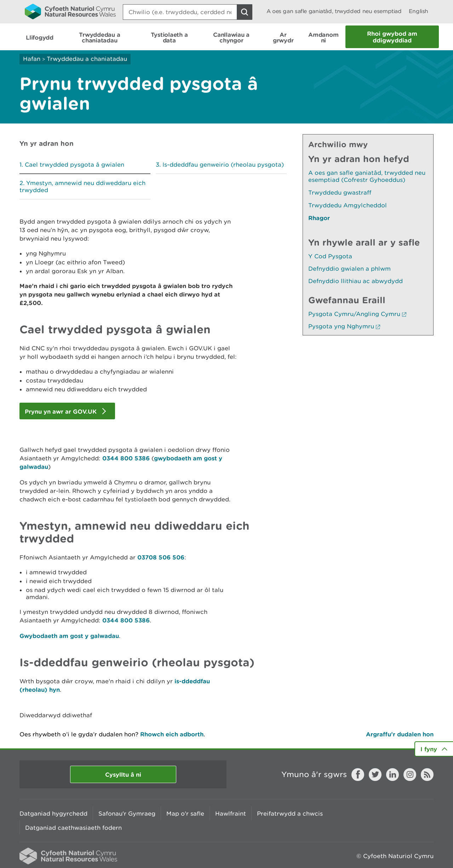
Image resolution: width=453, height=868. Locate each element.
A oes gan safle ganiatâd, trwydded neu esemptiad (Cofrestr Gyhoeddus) (367, 176)
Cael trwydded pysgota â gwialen (74, 165)
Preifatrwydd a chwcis (290, 814)
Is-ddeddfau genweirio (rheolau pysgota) (223, 165)
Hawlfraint (231, 814)
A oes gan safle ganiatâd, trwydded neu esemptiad (334, 11)
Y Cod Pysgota (330, 256)
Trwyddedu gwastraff (340, 192)
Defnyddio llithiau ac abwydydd (355, 281)
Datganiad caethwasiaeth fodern (73, 828)
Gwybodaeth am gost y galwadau (69, 636)
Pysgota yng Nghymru (344, 326)
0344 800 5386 (127, 458)
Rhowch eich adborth (172, 734)
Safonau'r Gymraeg (127, 814)
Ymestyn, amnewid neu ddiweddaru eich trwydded (82, 186)
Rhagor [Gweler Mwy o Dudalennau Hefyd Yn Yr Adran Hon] (319, 218)
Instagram (410, 775)
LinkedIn (392, 775)
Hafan (32, 59)
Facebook (358, 775)
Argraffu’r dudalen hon (400, 734)
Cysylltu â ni (123, 774)
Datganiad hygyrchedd (53, 814)
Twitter (375, 775)
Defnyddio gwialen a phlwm (349, 269)
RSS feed (427, 775)
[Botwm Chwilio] (245, 12)
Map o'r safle (185, 814)
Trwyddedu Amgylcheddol (348, 205)
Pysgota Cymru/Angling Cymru (357, 314)
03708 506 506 (161, 557)
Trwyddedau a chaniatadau (87, 59)
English (418, 11)
